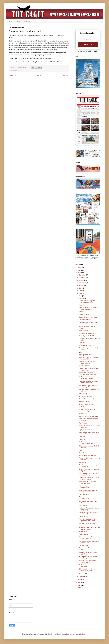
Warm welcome (83, 331)
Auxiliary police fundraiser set (88, 345)
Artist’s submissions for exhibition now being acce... (89, 557)
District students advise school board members (88, 483)
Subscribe (88, 44)
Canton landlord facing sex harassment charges (87, 378)
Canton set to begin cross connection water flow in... (87, 443)
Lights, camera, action (85, 430)
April (81, 296)
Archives (18, 21)
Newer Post (13, 75)
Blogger (84, 634)
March (81, 298)
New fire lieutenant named (87, 396)
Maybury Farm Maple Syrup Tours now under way (89, 433)
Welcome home (83, 545)
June (81, 291)
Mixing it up (82, 462)
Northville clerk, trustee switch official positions (88, 362)
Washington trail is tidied (86, 355)
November (82, 278)
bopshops (71, 634)
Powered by (88, 51)
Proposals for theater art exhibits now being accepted (88, 382)
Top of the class (83, 423)
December (82, 275)
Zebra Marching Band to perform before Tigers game (88, 570)
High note (82, 305)
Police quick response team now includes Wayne (88, 474)
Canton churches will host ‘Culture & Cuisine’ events (89, 478)
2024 (79, 270)
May (81, 293)
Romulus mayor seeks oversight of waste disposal (89, 466)
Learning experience (85, 320)
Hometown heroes (84, 402)
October (82, 280)
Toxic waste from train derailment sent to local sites (89, 513)
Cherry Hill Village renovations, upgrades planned (88, 553)
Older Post (65, 75)
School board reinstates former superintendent (88, 524)
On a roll (81, 453)
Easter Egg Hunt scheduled (87, 336)
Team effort (82, 437)
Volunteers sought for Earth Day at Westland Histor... (89, 358)
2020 (79, 585)
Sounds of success (84, 366)
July (81, 288)
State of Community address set (88, 317)
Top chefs (82, 439)
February (82, 574)
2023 (79, 273)
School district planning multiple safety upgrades (88, 386)
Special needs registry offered (88, 456)
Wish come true (83, 532)
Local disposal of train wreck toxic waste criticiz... (89, 369)
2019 (79, 588)
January (82, 577)
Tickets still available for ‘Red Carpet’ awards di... (87, 538)
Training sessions (84, 494)
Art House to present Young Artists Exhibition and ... (89, 542)
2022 (79, 580)
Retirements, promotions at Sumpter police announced (88, 373)
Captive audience (84, 314)
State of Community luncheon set (89, 399)
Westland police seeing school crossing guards (88, 561)
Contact (27, 21)
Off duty (81, 312)
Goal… (81, 450)
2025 (79, 268)
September (83, 283)
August (81, 285)
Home (39, 75)
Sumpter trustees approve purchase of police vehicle (89, 528)
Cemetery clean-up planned (87, 404)
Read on (81, 407)
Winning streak (83, 505)
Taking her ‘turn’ (84, 517)
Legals (9, 21)
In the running (83, 394)
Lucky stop (82, 343)
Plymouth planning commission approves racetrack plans (88, 520)
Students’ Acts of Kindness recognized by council (87, 410)
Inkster (16, 70)
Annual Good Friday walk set (87, 333)
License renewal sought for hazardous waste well (87, 302)
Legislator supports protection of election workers (88, 487)
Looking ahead (83, 534)
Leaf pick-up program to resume (88, 416)
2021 (79, 582)
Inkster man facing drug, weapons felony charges (89, 509)
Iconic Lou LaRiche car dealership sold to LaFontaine (89, 308)
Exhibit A (81, 352)
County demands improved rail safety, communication (88, 491)
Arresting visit (83, 414)
